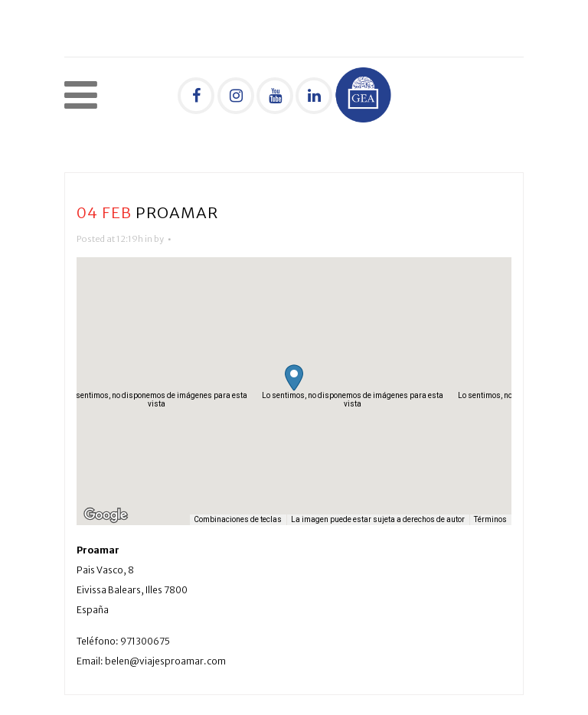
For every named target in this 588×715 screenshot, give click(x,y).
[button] (294, 378)
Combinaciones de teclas (238, 519)
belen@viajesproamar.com (165, 661)
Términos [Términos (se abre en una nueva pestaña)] (490, 519)
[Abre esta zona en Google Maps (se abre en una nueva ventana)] (106, 515)
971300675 (145, 641)
